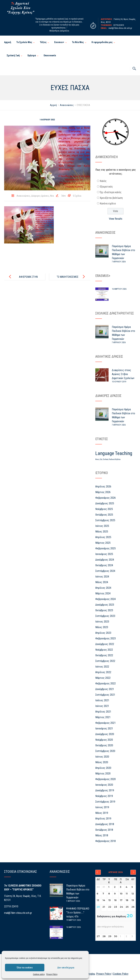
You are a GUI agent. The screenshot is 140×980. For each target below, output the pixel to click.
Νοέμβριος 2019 (104, 796)
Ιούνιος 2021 (102, 706)
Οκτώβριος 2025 (104, 515)
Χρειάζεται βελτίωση (111, 198)
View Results (116, 219)
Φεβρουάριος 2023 (105, 638)
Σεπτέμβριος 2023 (105, 616)
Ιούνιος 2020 (102, 757)
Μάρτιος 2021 (103, 717)
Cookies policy (39, 974)
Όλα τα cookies (25, 968)
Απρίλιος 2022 (103, 672)
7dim (63, 196)
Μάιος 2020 (102, 762)
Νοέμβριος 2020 (104, 740)
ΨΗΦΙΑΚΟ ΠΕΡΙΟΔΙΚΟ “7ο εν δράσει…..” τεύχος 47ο (78, 913)
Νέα (52, 196)
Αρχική (8, 42)
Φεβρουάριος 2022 (105, 683)
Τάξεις (43, 42)
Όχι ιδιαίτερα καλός (111, 192)
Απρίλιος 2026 (103, 487)
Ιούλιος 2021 (102, 700)
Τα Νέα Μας (78, 42)
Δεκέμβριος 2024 (105, 560)
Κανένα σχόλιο (108, 203)
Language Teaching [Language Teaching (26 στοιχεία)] (114, 453)
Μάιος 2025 (102, 532)
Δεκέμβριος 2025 (105, 503)
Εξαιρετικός (106, 187)
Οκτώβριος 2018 (104, 830)
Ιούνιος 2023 (102, 622)
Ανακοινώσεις (23, 196)
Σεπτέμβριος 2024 (105, 571)
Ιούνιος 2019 (102, 807)
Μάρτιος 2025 (103, 543)
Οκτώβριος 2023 (104, 610)
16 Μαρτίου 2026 (119, 289)
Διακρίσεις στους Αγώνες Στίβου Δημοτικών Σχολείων (123, 374)
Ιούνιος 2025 (102, 526)
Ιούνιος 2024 (102, 577)
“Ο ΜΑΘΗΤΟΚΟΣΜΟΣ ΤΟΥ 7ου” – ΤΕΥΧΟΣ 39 (69, 279)
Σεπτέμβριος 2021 (105, 695)
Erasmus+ (59, 42)
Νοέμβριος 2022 (104, 650)
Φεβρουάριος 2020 (105, 779)
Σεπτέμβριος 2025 (105, 520)
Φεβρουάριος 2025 (105, 548)
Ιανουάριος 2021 (104, 729)
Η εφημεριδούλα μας (102, 42)
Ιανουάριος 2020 (104, 785)
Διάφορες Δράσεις (40, 196)
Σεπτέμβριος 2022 (105, 661)
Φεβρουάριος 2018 (105, 841)
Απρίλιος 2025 (103, 537)
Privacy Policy (52, 974)
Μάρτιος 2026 (103, 492)
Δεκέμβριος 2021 (105, 689)
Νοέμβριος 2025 (104, 509)
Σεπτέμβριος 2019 (105, 802)
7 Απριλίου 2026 (119, 262)
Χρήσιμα (32, 55)
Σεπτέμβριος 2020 (105, 751)
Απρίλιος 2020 (103, 768)
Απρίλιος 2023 (103, 633)
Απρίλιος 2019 (103, 819)
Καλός (103, 181)
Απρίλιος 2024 (103, 588)
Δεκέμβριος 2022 (105, 644)
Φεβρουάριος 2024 (105, 599)
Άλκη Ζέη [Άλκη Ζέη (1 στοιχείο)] (99, 459)
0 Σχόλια (77, 196)
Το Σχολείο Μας (24, 42)
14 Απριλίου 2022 (47, 120)
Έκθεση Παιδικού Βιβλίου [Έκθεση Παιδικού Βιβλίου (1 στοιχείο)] (112, 459)
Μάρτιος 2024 (103, 593)
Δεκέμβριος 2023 (105, 605)
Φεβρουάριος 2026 (105, 498)
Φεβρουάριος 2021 (105, 723)
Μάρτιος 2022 (103, 678)
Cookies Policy (121, 974)
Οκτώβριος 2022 (104, 655)
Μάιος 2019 (102, 813)
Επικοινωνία (50, 55)
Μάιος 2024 (102, 582)
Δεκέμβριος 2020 (105, 734)
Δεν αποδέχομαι (66, 968)
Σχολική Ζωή (13, 55)
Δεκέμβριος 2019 (105, 790)
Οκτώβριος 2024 (104, 565)
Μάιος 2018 (102, 835)
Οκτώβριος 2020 (104, 745)
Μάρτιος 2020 (103, 774)
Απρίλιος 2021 (103, 712)
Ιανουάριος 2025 (104, 554)
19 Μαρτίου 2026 (73, 920)
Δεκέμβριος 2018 (105, 824)
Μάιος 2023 (102, 627)
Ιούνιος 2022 (102, 667)
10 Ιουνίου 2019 (119, 382)
